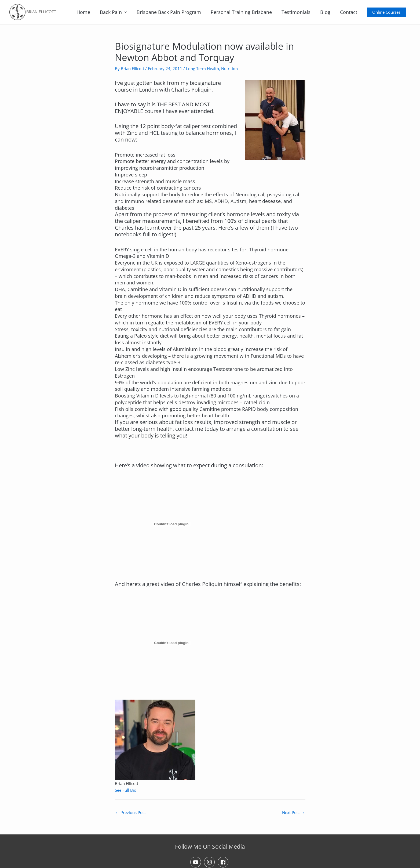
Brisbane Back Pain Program (169, 12)
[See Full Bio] (140, 790)
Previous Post (131, 812)
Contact (349, 12)
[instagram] (210, 862)
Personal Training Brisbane (241, 12)
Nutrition (229, 68)
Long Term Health (202, 68)
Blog (325, 12)
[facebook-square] (224, 862)
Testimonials (296, 12)
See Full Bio (126, 790)
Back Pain (111, 12)
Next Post (293, 812)
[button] (386, 12)
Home (83, 12)
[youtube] (196, 862)
